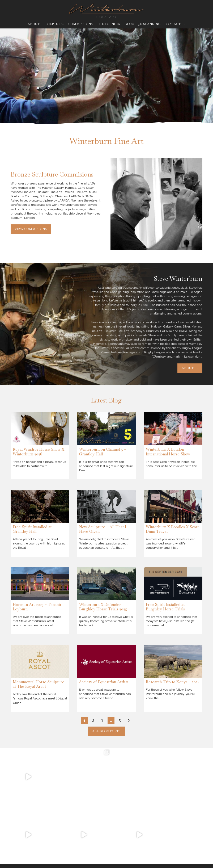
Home (110, 816)
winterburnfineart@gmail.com (58, 822)
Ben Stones (195, 860)
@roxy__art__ (47, 843)
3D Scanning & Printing (176, 826)
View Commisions (31, 229)
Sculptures (54, 24)
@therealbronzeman (52, 839)
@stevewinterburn (51, 835)
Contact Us (175, 24)
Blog (129, 24)
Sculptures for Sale (165, 818)
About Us (190, 368)
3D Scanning (149, 24)
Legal (76, 860)
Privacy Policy (60, 860)
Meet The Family (120, 828)
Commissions (80, 24)
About (34, 24)
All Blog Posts (106, 731)
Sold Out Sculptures (191, 818)
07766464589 (42, 826)
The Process (116, 841)
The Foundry (108, 24)
